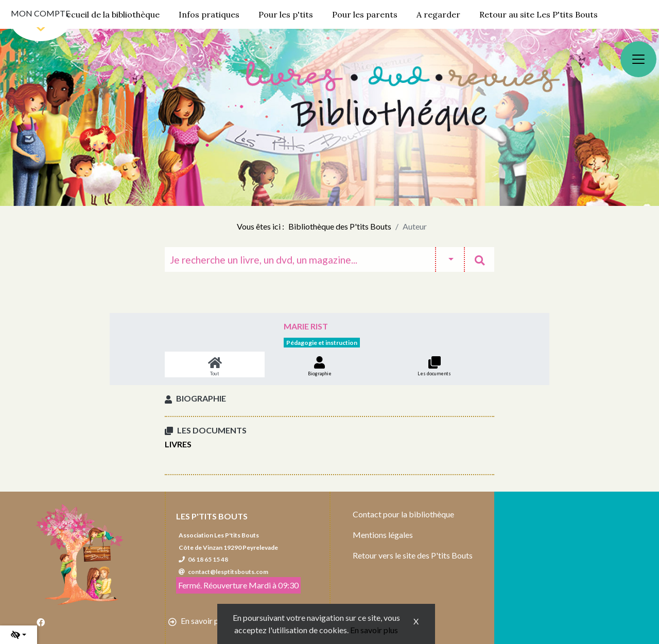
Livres (178, 444)
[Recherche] (300, 259)
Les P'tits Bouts (212, 516)
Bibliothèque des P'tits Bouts (340, 226)
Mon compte (40, 13)
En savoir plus (374, 630)
